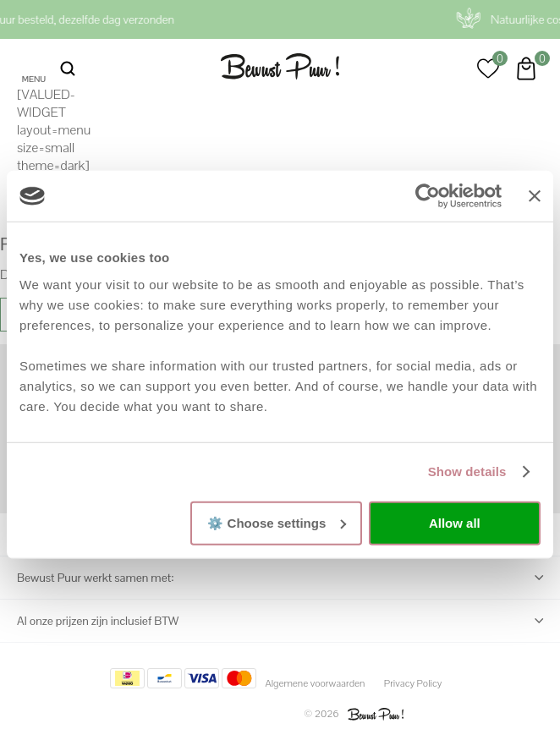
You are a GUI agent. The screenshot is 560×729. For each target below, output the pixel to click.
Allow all (455, 523)
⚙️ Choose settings (277, 522)
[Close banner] (535, 196)
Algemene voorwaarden (315, 683)
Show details (467, 471)
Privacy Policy (413, 683)
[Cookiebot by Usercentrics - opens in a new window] (428, 196)
